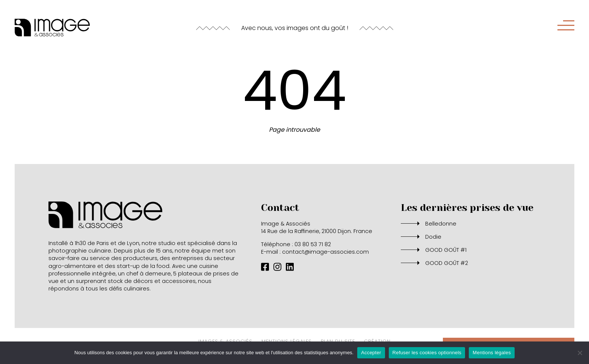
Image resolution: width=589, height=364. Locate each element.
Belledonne (441, 224)
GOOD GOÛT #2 (447, 263)
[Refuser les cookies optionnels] (580, 353)
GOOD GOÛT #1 (446, 250)
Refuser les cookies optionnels (427, 353)
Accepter (371, 353)
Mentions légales (492, 353)
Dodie (433, 237)
